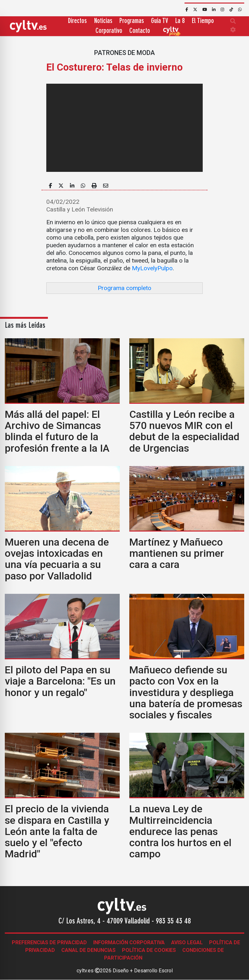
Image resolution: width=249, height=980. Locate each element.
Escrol (166, 971)
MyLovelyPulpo (152, 268)
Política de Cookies (149, 950)
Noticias (103, 21)
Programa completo (124, 288)
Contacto (140, 31)
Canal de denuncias (88, 950)
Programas (132, 21)
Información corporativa (129, 942)
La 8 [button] (180, 21)
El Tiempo (203, 21)
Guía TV (159, 21)
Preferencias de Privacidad (49, 942)
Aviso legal (187, 942)
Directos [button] (77, 21)
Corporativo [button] (109, 31)
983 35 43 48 (173, 922)
